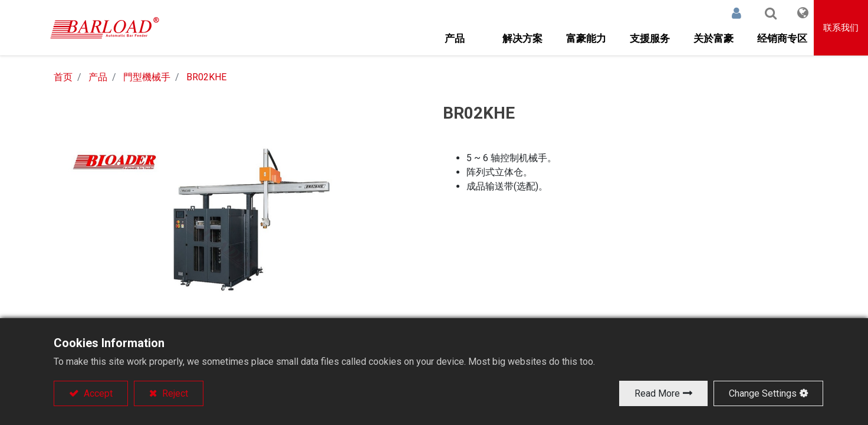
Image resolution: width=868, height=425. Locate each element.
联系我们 (841, 28)
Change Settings (763, 393)
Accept (97, 393)
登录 (726, 13)
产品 (98, 77)
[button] (761, 13)
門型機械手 (147, 77)
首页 (63, 77)
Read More (657, 393)
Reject (174, 393)
